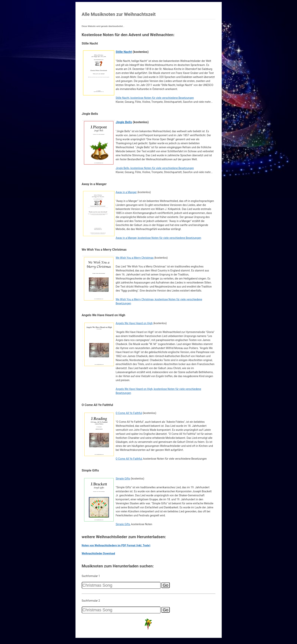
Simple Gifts (123, 479)
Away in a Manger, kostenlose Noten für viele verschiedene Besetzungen (159, 238)
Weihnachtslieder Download (98, 553)
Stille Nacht (124, 52)
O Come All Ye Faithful (129, 413)
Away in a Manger (126, 192)
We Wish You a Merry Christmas (135, 258)
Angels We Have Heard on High (134, 323)
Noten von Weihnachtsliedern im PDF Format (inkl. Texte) (116, 545)
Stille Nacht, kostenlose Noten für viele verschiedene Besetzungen (155, 98)
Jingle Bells (124, 122)
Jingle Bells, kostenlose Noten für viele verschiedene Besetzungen (155, 168)
